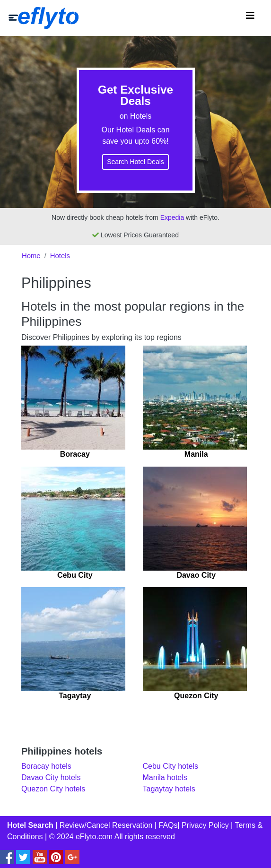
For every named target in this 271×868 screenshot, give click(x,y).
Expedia (172, 217)
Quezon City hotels (53, 789)
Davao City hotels (51, 777)
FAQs (168, 825)
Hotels (60, 256)
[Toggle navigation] (250, 18)
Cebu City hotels (170, 766)
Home (31, 256)
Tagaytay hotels (169, 789)
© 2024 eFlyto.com (81, 837)
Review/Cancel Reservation (106, 825)
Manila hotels (165, 777)
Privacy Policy (205, 825)
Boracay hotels (46, 766)
